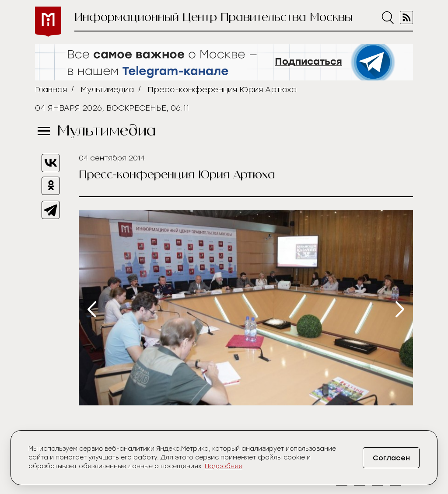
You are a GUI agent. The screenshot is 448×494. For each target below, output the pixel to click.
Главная (51, 90)
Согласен (391, 458)
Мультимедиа (107, 90)
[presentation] (92, 309)
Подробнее (224, 466)
